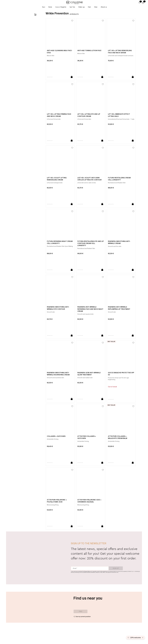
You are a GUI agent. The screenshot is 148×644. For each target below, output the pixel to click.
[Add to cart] (72, 77)
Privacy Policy (87, 571)
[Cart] (143, 3)
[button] (44, 7)
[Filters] (35, 15)
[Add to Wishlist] (72, 21)
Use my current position (83, 617)
